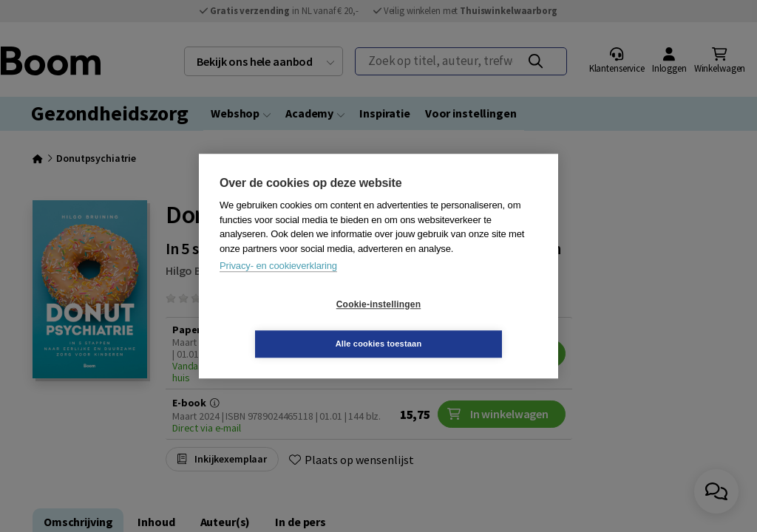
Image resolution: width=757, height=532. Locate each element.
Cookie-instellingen (291, 324)
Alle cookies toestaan (467, 324)
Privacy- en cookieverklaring (278, 286)
